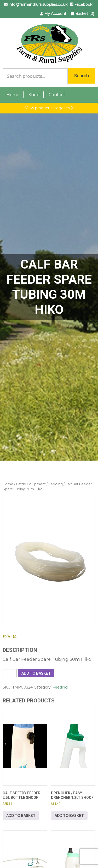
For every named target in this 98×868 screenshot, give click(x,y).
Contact (57, 95)
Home (13, 95)
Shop (34, 95)
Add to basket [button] (21, 816)
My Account (53, 14)
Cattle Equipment (31, 484)
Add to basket (36, 673)
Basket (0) (82, 14)
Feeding (56, 484)
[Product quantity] (10, 673)
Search (82, 76)
